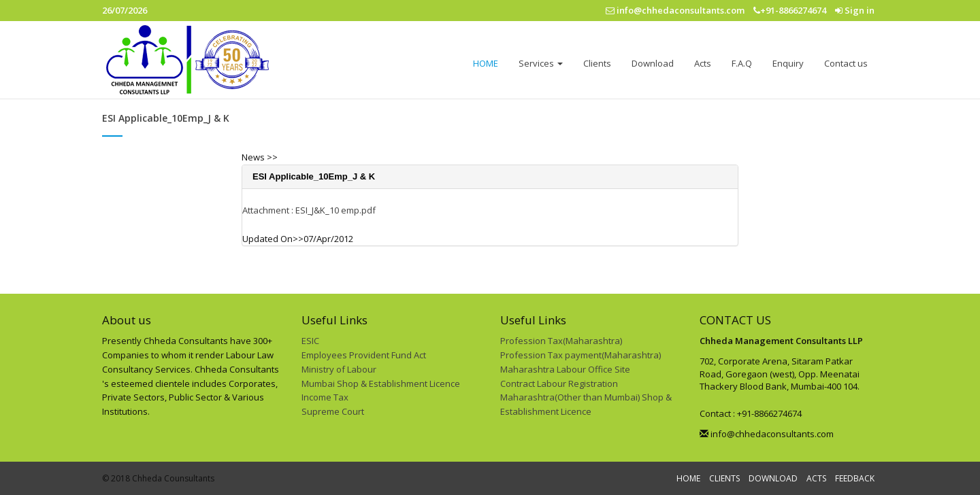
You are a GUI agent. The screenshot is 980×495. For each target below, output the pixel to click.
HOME (486, 63)
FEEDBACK (855, 478)
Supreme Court (333, 411)
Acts (703, 63)
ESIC (310, 341)
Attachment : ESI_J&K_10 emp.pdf (309, 210)
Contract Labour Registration (559, 383)
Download (653, 63)
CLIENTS (724, 478)
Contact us (846, 63)
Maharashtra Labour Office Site (565, 369)
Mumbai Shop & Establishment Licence (381, 383)
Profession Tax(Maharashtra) (561, 341)
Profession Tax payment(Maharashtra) (581, 355)
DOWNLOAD (773, 478)
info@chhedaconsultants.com (767, 434)
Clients (597, 63)
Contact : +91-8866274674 (751, 413)
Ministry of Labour (339, 369)
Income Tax (325, 397)
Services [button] (541, 63)
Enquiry (788, 63)
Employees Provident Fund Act (364, 355)
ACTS (816, 478)
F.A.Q (742, 63)
